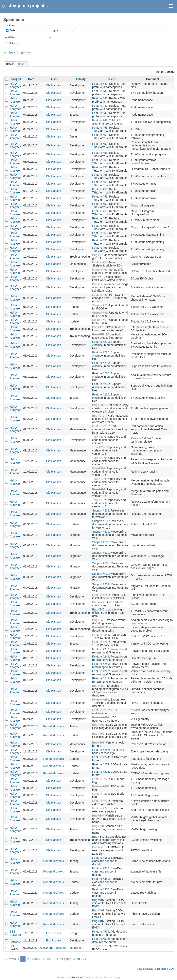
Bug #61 (98, 277)
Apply (12, 53)
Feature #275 (101, 779)
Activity (81, 79)
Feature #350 (101, 858)
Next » (36, 959)
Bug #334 (98, 816)
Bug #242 (98, 602)
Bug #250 (98, 686)
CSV (171, 969)
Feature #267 (101, 750)
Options (13, 43)
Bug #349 (98, 847)
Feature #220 (101, 342)
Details (10, 64)
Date (12, 30)
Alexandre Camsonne (54, 948)
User (54, 79)
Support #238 (101, 510)
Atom (163, 969)
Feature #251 (101, 700)
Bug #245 (98, 609)
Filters (12, 26)
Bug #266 (98, 743)
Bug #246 (98, 620)
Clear (28, 53)
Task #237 (99, 437)
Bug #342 (98, 837)
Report (22, 64)
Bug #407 (98, 900)
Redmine (76, 978)
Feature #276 (101, 801)
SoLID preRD (14, 948)
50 (78, 959)
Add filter (10, 37)
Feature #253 (101, 717)
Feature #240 (101, 595)
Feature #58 (100, 262)
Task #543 (99, 946)
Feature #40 (100, 84)
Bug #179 (98, 327)
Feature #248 (101, 635)
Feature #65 (100, 295)
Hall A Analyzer (15, 85)
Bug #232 (98, 405)
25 (73, 959)
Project (16, 79)
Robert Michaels (54, 726)
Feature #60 (100, 270)
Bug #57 (98, 255)
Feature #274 (101, 757)
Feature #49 (100, 120)
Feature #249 (101, 649)
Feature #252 (101, 710)
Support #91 (100, 305)
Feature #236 (101, 426)
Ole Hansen (54, 85)
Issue (111, 79)
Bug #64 (98, 284)
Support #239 (101, 532)
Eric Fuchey (54, 933)
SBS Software (15, 933)
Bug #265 (98, 725)
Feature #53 (100, 128)
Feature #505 (101, 932)
